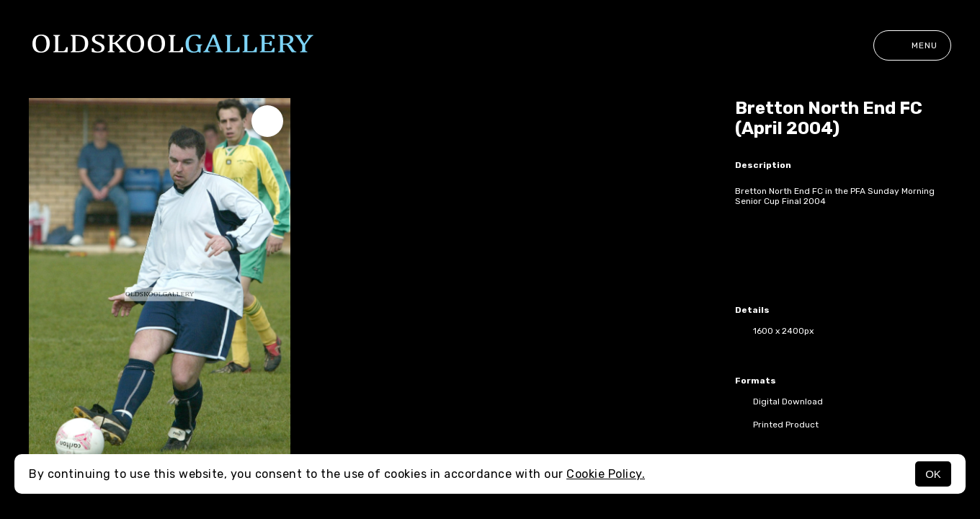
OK (933, 474)
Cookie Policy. (606, 474)
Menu (912, 45)
